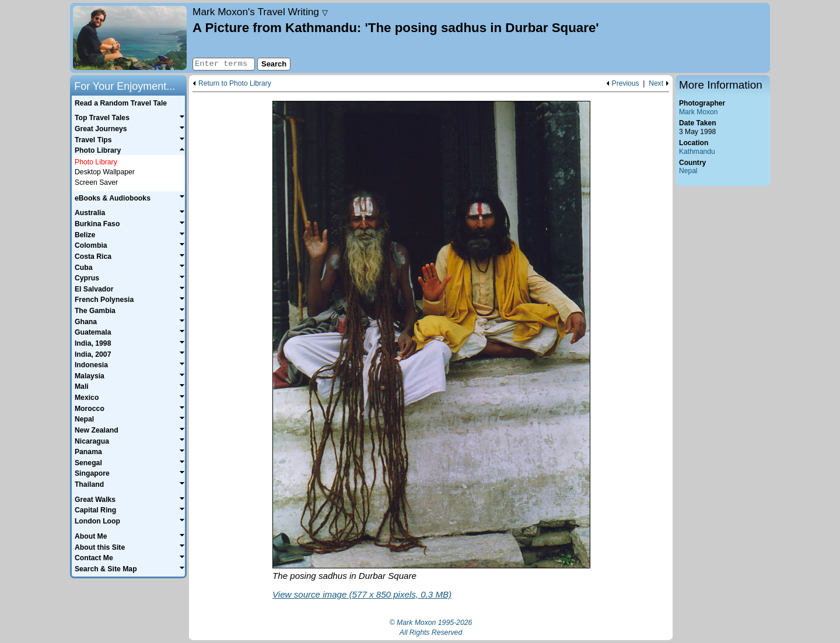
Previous (626, 84)
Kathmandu (697, 152)
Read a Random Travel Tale (121, 103)
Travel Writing (260, 12)
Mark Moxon (698, 112)
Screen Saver (96, 182)
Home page (130, 38)
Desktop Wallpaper (105, 172)
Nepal (688, 171)
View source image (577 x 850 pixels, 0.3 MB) (362, 594)
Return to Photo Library (235, 84)
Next (656, 84)
